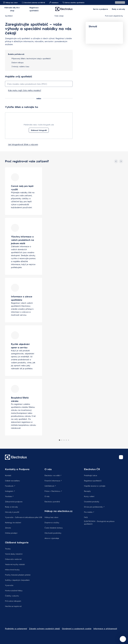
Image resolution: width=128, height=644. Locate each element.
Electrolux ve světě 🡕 (53, 475)
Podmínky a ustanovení (16, 628)
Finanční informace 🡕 (53, 481)
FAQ (86, 517)
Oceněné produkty (92, 501)
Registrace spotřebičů (93, 481)
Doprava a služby (52, 522)
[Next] (121, 161)
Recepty (87, 491)
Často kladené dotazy (54, 528)
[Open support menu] (123, 639)
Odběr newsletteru (12, 481)
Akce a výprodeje (52, 538)
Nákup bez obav (10, 2)
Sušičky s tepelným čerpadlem (17, 580)
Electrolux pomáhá (52, 501)
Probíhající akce (90, 475)
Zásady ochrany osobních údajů (44, 628)
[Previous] (116, 161)
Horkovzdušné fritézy (14, 590)
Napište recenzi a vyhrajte (95, 486)
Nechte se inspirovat (13, 606)
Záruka (8, 528)
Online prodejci (11, 533)
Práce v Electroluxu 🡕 (53, 491)
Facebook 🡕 (10, 486)
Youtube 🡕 (9, 496)
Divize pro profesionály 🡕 (94, 507)
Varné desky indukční (14, 554)
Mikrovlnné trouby (12, 570)
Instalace (54, 2)
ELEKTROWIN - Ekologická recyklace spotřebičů (99, 522)
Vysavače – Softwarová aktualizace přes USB (24, 517)
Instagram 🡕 (10, 491)
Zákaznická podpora (14, 501)
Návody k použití (12, 512)
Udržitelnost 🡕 (50, 486)
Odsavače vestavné (13, 559)
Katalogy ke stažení (13, 522)
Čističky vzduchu (12, 596)
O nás (47, 496)
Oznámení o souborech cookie (77, 628)
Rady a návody (11, 507)
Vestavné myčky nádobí (15, 564)
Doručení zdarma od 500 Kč (33, 2)
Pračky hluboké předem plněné (18, 575)
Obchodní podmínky (53, 533)
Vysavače (9, 585)
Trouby (8, 549)
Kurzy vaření (89, 496)
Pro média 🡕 (89, 512)
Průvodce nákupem (13, 601)
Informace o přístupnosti (105, 628)
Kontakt (8, 475)
